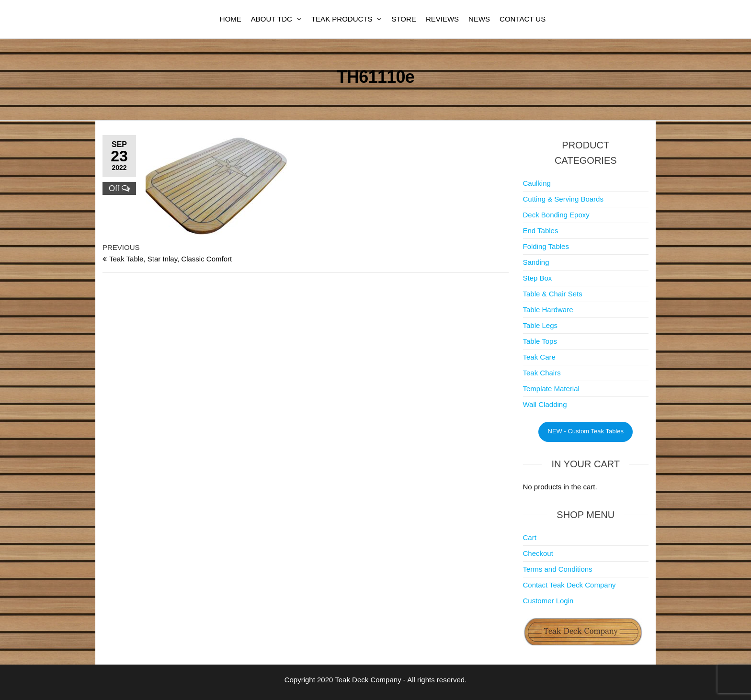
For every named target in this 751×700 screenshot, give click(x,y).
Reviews (442, 19)
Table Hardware (548, 310)
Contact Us (523, 19)
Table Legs (540, 325)
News (479, 19)
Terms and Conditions (558, 569)
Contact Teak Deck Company (569, 585)
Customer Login (548, 601)
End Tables (541, 231)
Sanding (536, 262)
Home (231, 19)
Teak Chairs (542, 373)
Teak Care (539, 357)
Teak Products (342, 19)
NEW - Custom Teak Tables (586, 431)
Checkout (538, 553)
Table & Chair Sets (553, 294)
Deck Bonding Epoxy (556, 215)
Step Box (538, 278)
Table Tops (540, 341)
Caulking (537, 183)
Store (404, 19)
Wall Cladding (545, 404)
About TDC (272, 19)
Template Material (551, 389)
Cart (530, 537)
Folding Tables (546, 246)
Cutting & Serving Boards (563, 199)
